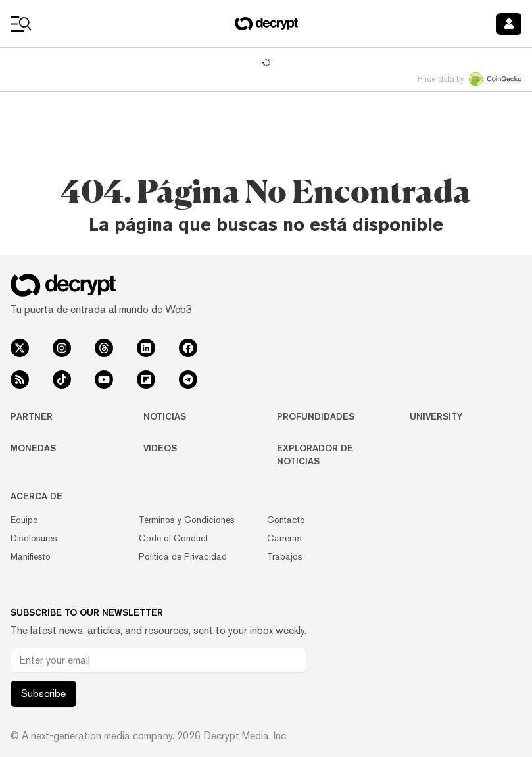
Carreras (284, 538)
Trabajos (285, 556)
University (436, 416)
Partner (32, 416)
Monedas (33, 448)
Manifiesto (31, 556)
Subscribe (43, 694)
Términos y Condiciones (187, 520)
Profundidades (316, 416)
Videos (160, 448)
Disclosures (34, 538)
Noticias (165, 416)
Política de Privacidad (183, 556)
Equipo (24, 520)
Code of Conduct (174, 538)
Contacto (286, 520)
